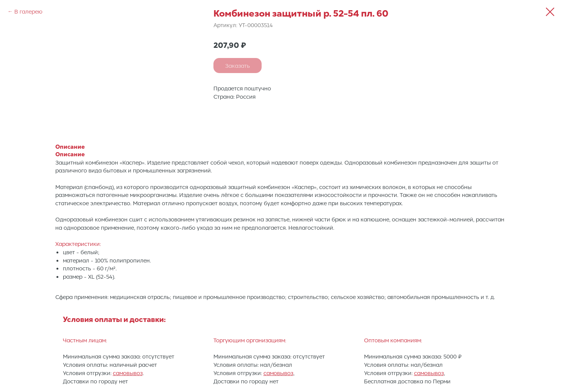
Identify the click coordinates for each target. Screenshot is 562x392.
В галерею (28, 11)
